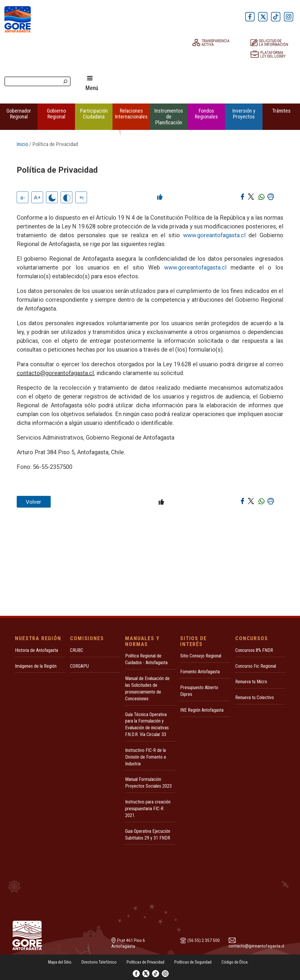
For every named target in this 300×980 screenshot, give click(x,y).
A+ (37, 197)
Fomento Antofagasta (200, 672)
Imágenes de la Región (36, 666)
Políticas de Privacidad (145, 962)
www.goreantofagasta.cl (214, 235)
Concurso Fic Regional (256, 666)
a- (23, 197)
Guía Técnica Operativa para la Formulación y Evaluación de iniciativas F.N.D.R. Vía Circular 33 (147, 725)
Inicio (22, 144)
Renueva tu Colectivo (255, 697)
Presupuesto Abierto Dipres (199, 691)
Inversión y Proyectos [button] (244, 114)
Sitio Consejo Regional (201, 656)
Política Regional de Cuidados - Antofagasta (146, 659)
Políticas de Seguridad (193, 962)
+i (81, 197)
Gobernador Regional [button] (19, 114)
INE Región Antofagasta (202, 710)
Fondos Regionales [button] (206, 114)
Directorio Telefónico (99, 962)
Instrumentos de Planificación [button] (169, 117)
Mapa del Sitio (60, 962)
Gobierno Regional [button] (56, 114)
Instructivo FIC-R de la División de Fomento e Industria (146, 757)
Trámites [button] (281, 111)
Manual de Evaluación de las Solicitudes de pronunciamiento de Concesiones (147, 689)
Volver (34, 502)
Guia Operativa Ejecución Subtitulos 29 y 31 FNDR (148, 835)
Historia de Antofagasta (36, 650)
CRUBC (77, 650)
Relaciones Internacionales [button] (131, 114)
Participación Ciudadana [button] (94, 114)
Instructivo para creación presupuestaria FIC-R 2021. (148, 809)
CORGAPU (79, 666)
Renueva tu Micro (251, 682)
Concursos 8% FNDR (254, 650)
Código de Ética (235, 962)
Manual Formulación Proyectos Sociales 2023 (148, 783)
